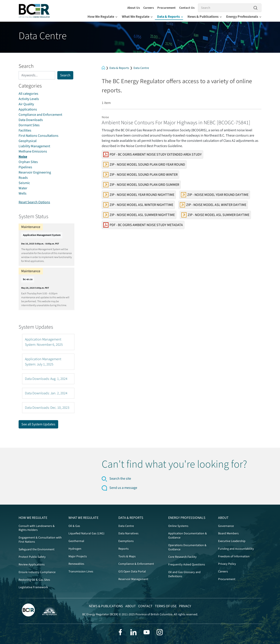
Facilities (25, 130)
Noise (23, 157)
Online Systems (178, 526)
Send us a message (123, 488)
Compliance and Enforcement (40, 115)
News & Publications (205, 17)
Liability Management (34, 146)
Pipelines (25, 167)
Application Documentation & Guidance (188, 536)
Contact (145, 606)
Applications (28, 109)
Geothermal (76, 541)
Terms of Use (166, 606)
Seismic (24, 183)
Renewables (76, 564)
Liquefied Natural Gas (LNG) (86, 533)
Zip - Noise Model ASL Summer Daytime (215, 215)
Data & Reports (170, 17)
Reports (123, 549)
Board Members (228, 533)
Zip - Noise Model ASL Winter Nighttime (138, 205)
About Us (134, 8)
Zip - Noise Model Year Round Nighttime (139, 195)
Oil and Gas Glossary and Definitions (184, 574)
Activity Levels (29, 99)
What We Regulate (137, 17)
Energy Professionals (244, 17)
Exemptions (126, 541)
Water (23, 188)
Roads (23, 178)
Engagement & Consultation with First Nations (40, 540)
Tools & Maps (127, 556)
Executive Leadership (232, 541)
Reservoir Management (133, 579)
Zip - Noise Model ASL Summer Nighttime (139, 215)
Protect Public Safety (32, 557)
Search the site (120, 479)
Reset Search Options (34, 202)
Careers (149, 8)
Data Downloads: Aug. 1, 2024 (46, 379)
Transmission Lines (81, 572)
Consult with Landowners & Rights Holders (37, 528)
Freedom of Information (234, 556)
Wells (23, 193)
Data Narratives (128, 533)
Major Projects (78, 556)
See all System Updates (38, 424)
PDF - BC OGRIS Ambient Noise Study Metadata (143, 225)
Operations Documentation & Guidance (187, 547)
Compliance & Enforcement (136, 564)
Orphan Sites (28, 162)
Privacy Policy (227, 564)
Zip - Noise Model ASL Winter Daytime (213, 205)
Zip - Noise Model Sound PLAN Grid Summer (141, 185)
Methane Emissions (33, 151)
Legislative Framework (33, 587)
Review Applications (32, 565)
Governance (226, 526)
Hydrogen (75, 549)
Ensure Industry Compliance (37, 572)
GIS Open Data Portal (132, 572)
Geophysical (28, 141)
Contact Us (187, 8)
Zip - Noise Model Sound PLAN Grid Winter (140, 175)
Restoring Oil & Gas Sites (34, 580)
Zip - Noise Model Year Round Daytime (215, 195)
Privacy (185, 606)
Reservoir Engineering (35, 172)
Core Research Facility (182, 557)
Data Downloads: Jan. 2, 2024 (46, 393)
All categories (28, 94)
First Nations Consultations (38, 136)
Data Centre (141, 68)
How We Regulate (102, 17)
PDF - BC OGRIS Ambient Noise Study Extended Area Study (152, 154)
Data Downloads (31, 120)
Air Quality (26, 104)
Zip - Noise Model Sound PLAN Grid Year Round (144, 165)
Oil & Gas (74, 526)
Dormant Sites (29, 125)
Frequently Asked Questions (187, 565)
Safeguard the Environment (37, 549)
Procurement (166, 8)
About (223, 518)
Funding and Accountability (236, 549)
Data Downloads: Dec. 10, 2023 (47, 408)
